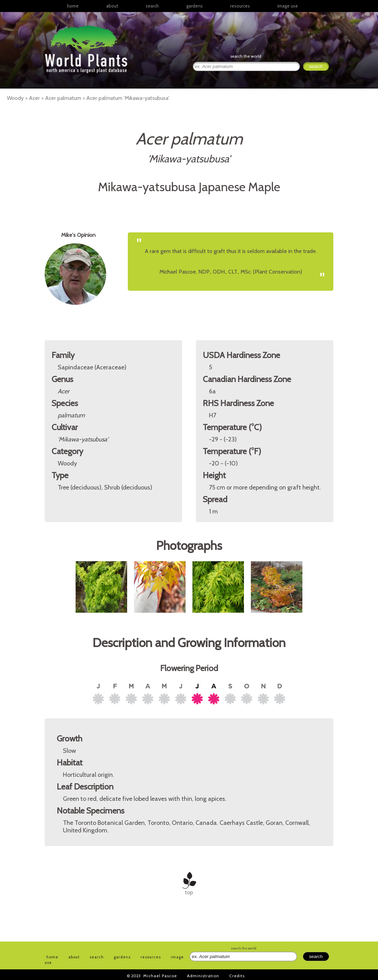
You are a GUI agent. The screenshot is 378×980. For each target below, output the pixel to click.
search (152, 6)
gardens (194, 6)
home (73, 6)
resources (151, 957)
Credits (237, 976)
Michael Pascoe (160, 976)
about (112, 6)
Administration (203, 976)
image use (288, 6)
